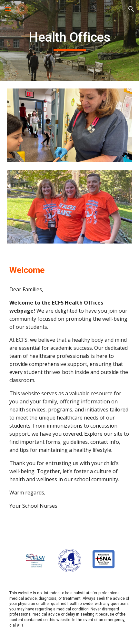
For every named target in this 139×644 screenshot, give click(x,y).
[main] (69, 40)
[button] (8, 9)
